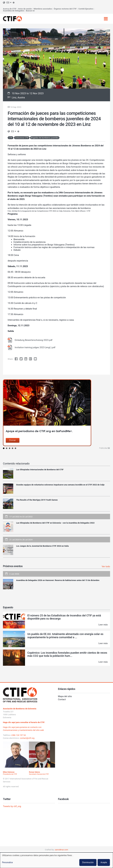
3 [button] (10, 448)
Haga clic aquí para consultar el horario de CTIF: (24, 722)
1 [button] (4, 448)
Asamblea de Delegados (14, 11)
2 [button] (7, 448)
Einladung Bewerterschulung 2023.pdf (34, 340)
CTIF (11, 138)
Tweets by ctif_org (12, 806)
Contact (62, 699)
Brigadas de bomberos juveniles (45, 138)
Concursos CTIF (22, 138)
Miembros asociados (43, 9)
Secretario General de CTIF (39, 773)
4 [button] (13, 448)
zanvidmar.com (61, 850)
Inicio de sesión (25, 9)
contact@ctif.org (27, 738)
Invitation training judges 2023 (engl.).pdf (35, 347)
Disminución (88, 862)
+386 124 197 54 (18, 735)
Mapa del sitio (65, 696)
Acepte (104, 862)
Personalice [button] (7, 862)
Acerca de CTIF (10, 9)
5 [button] (15, 448)
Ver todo (106, 566)
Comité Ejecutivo (86, 9)
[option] (56, 413)
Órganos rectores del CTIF (65, 9)
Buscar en (30, 11)
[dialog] (56, 860)
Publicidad (103, 448)
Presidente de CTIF (10, 773)
